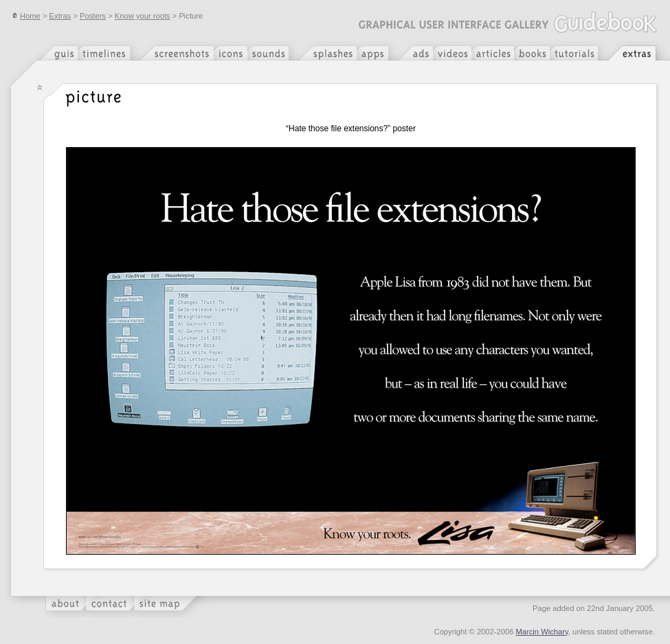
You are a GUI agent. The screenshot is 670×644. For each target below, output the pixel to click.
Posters (93, 16)
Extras (60, 16)
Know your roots (143, 16)
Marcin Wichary (542, 632)
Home (26, 16)
